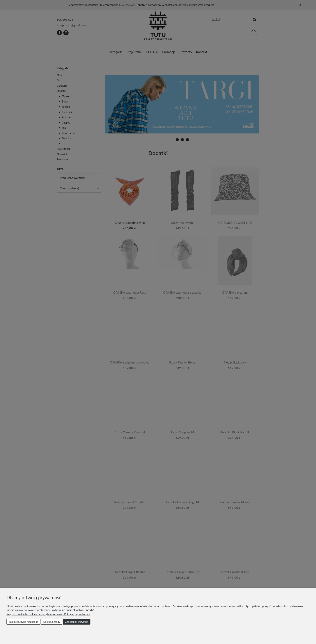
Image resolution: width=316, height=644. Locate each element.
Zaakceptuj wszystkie (77, 622)
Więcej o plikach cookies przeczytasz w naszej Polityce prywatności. (48, 614)
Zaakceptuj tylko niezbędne (23, 622)
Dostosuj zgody (52, 622)
